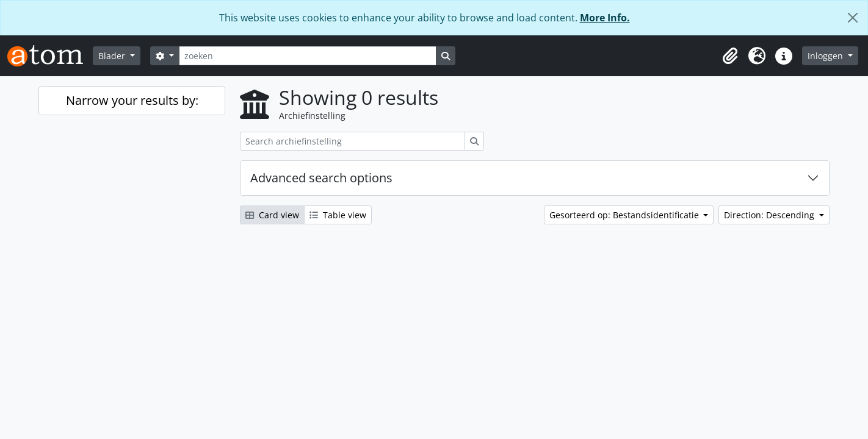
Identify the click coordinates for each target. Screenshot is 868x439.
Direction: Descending (770, 215)
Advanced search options (321, 178)
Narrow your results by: (132, 100)
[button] (730, 56)
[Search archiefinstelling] (353, 141)
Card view (272, 215)
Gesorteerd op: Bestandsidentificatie (625, 215)
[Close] (853, 18)
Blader (113, 56)
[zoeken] (308, 56)
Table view (338, 215)
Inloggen (826, 56)
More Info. (605, 18)
